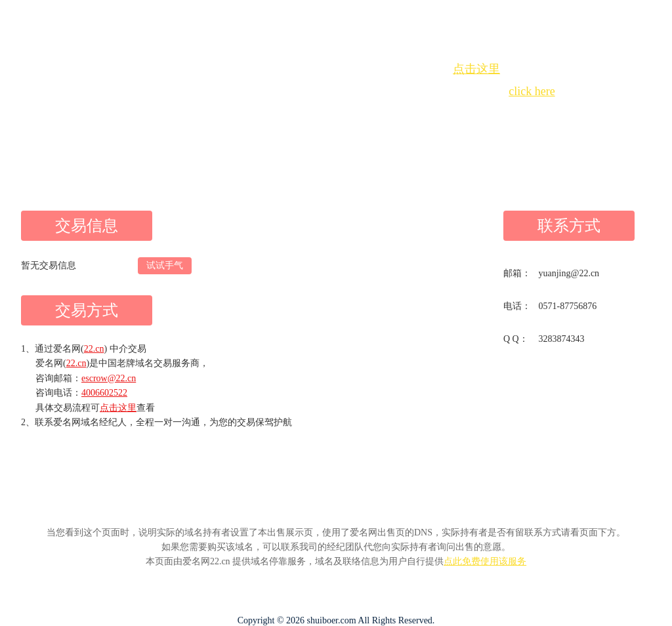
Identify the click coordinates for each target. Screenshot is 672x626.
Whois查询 (303, 115)
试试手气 (165, 265)
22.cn (94, 349)
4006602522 (104, 393)
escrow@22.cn (109, 378)
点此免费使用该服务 (485, 561)
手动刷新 (372, 115)
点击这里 (476, 69)
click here (532, 91)
